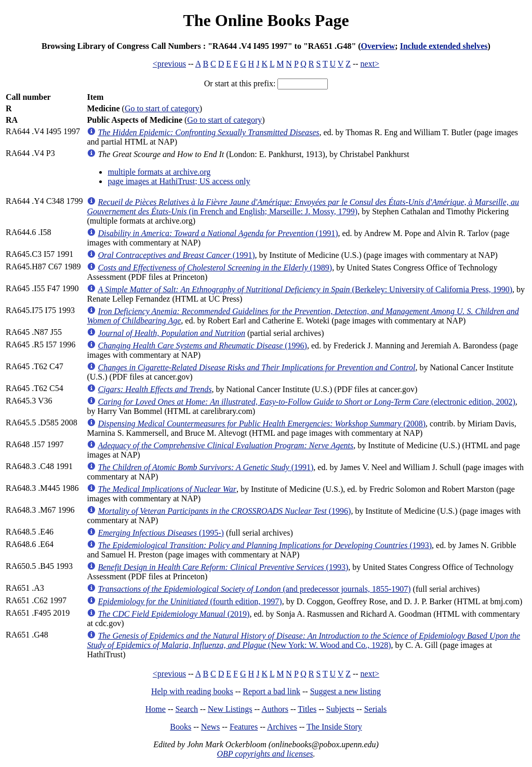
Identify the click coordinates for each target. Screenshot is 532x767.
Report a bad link (271, 691)
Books (181, 727)
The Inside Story (334, 727)
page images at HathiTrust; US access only (179, 181)
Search (187, 709)
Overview (378, 46)
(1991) (218, 233)
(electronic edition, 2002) (306, 402)
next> (370, 64)
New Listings (230, 709)
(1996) (202, 346)
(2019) (174, 614)
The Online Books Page (266, 20)
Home (156, 709)
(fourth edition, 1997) (190, 601)
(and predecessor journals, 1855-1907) (254, 589)
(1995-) (161, 533)
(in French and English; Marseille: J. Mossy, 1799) (303, 207)
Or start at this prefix (239, 83)
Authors (275, 709)
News (210, 727)
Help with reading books (192, 691)
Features (244, 727)
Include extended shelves (444, 46)
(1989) (215, 268)
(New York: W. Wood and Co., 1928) (303, 640)
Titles (307, 709)
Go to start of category (162, 108)
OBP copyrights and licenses (265, 754)
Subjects (340, 709)
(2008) (262, 424)
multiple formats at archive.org (159, 172)
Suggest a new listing (345, 691)
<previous (169, 64)
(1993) (265, 545)
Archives (282, 727)
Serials (376, 709)
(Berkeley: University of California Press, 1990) (305, 289)
